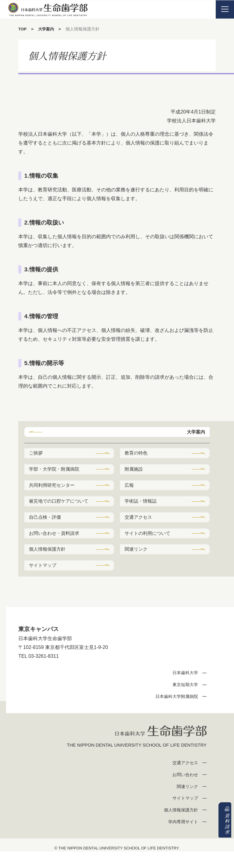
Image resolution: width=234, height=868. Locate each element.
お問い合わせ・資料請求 (56, 547)
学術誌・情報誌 (142, 505)
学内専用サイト (181, 838)
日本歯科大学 (184, 688)
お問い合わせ (184, 791)
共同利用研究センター (54, 488)
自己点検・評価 (46, 530)
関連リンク (137, 564)
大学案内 (47, 29)
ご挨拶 (37, 454)
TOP (23, 29)
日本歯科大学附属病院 (175, 712)
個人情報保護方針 (49, 564)
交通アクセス (140, 530)
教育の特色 (137, 454)
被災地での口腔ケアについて (58, 509)
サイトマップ (44, 580)
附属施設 (135, 471)
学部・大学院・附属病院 (56, 471)
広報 (130, 488)
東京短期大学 (184, 700)
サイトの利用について (149, 547)
